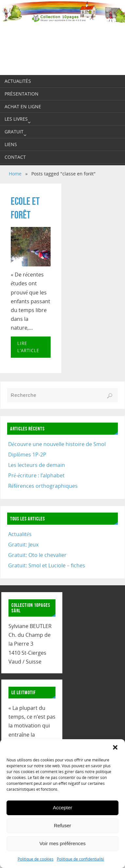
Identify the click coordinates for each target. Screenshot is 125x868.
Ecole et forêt (25, 208)
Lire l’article (28, 347)
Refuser (63, 825)
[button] (115, 747)
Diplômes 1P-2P (27, 455)
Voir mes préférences (63, 843)
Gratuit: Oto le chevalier (37, 555)
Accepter (63, 808)
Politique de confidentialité (80, 859)
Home (15, 174)
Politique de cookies (36, 859)
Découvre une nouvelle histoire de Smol (57, 444)
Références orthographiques (43, 486)
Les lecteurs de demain (37, 465)
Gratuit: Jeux (23, 545)
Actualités (20, 534)
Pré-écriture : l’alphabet (36, 475)
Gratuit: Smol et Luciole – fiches (47, 565)
